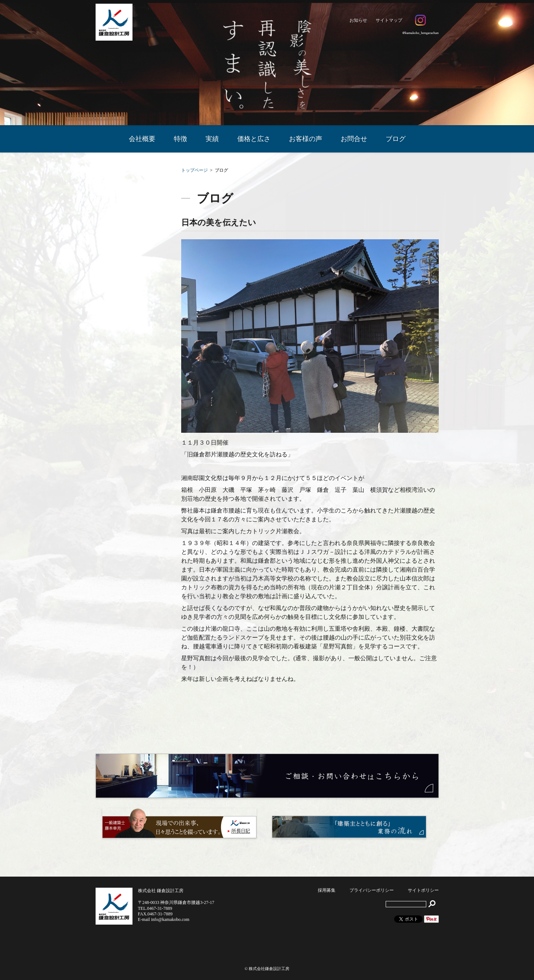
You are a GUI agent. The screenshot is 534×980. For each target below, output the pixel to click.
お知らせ (358, 20)
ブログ (396, 139)
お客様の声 (306, 139)
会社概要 (142, 139)
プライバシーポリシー (372, 890)
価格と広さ (254, 139)
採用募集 (327, 890)
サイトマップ (389, 20)
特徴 (180, 139)
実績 (212, 139)
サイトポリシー (423, 890)
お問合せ (354, 139)
